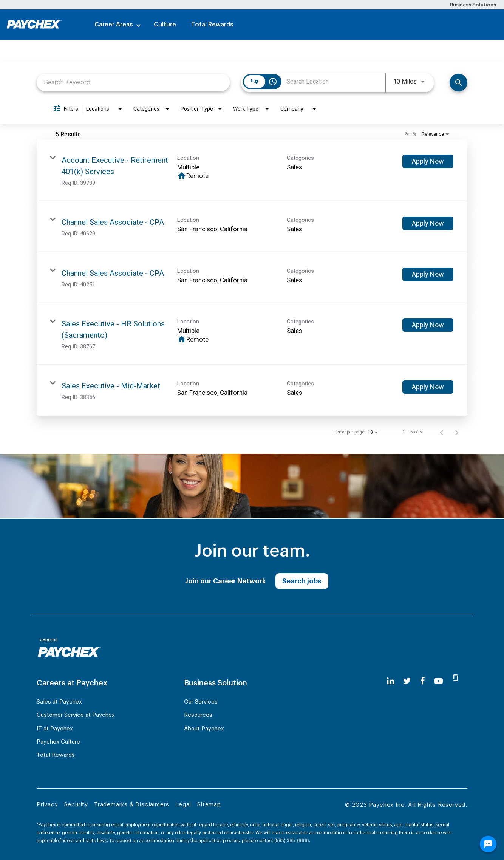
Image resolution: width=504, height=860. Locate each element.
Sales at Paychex (59, 702)
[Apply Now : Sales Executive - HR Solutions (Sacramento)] (428, 325)
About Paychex (204, 729)
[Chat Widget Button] (488, 848)
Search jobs (302, 581)
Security (76, 805)
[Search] (458, 83)
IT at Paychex (55, 729)
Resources (198, 715)
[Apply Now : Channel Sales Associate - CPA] (428, 223)
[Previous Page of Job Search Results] (442, 432)
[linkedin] (390, 681)
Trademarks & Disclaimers (132, 805)
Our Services (201, 702)
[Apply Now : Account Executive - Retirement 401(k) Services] (428, 161)
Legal (183, 805)
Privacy (47, 805)
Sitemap (209, 805)
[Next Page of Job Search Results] (457, 432)
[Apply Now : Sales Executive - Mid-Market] (428, 387)
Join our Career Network (226, 581)
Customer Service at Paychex (76, 715)
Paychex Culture (58, 742)
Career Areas (114, 25)
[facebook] (423, 681)
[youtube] (439, 681)
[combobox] (133, 82)
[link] (252, 170)
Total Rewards (212, 25)
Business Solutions (473, 5)
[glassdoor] (456, 681)
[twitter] (407, 681)
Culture (165, 25)
